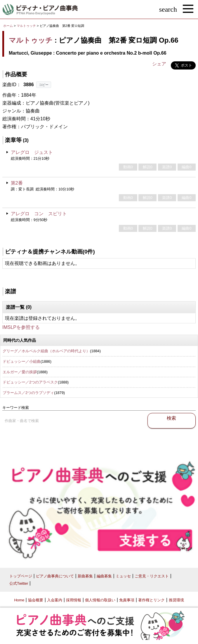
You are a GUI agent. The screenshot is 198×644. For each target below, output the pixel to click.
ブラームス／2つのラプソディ (28, 393)
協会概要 (36, 600)
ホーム (8, 26)
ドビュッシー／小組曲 (22, 361)
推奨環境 (176, 600)
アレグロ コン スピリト (39, 214)
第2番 (17, 183)
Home (19, 600)
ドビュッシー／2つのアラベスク (30, 382)
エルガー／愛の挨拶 (20, 372)
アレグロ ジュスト (32, 152)
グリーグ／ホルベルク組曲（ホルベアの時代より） (46, 351)
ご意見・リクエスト (152, 576)
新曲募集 (85, 576)
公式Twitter (19, 583)
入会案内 (55, 600)
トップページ (21, 576)
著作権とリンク (151, 600)
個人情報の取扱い (100, 600)
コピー (44, 85)
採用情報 (74, 600)
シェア (159, 64)
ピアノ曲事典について (55, 576)
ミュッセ (123, 576)
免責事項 (127, 600)
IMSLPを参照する (21, 327)
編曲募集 (104, 576)
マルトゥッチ (26, 26)
